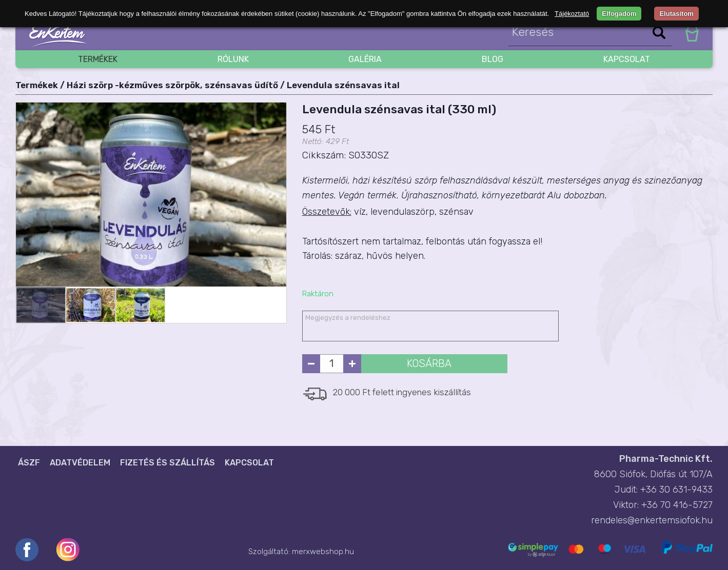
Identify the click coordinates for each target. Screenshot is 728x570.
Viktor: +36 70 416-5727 (663, 505)
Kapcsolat (627, 59)
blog (493, 59)
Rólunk (233, 59)
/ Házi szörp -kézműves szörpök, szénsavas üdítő (169, 85)
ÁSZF (29, 463)
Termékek (98, 59)
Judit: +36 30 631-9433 (664, 490)
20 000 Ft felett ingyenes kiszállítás (402, 392)
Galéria (365, 59)
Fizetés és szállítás (168, 463)
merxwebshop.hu (323, 552)
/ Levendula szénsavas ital (340, 85)
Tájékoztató (572, 14)
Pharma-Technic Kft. (666, 459)
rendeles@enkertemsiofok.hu (652, 520)
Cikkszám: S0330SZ (346, 155)
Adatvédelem (80, 463)
